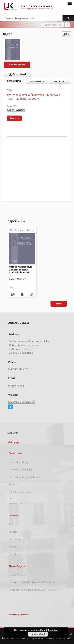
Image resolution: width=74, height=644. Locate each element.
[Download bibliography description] (12, 294)
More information (49, 630)
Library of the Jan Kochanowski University (32, 582)
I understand (38, 634)
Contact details (17, 575)
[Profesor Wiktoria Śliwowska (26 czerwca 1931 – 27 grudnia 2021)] (13, 50)
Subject (13, 547)
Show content (17, 65)
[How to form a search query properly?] (67, 25)
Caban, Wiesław (16, 110)
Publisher (14, 554)
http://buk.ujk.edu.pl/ (22, 402)
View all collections (19, 503)
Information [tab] (37, 81)
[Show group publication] (22, 230)
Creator (13, 532)
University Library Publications (26, 477)
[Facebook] (11, 407)
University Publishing (20, 470)
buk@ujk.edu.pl (17, 386)
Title (11, 524)
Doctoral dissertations (21, 492)
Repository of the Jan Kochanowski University (34, 590)
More (59, 304)
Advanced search (53, 25)
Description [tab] (14, 81)
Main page (14, 442)
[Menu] (69, 3)
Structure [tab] (60, 81)
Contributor (15, 539)
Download (17, 74)
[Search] (68, 18)
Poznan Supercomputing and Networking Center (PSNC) (39, 638)
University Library (19, 462)
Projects (13, 484)
